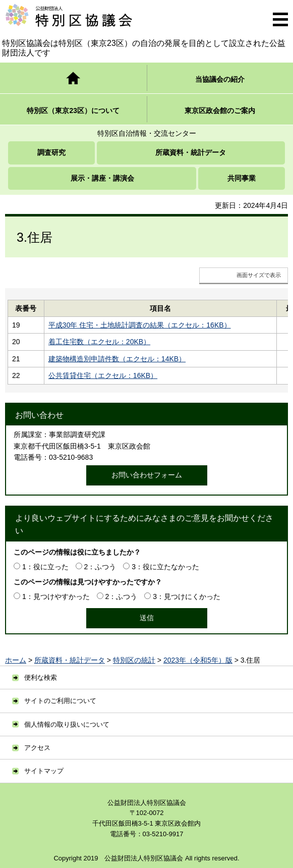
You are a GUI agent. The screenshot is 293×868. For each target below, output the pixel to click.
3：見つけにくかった (187, 596)
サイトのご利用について (60, 701)
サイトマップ (44, 771)
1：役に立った (45, 567)
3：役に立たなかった (165, 567)
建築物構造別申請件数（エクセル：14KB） (117, 359)
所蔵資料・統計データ (70, 660)
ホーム (16, 660)
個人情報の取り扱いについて (67, 724)
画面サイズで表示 (259, 275)
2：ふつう (100, 567)
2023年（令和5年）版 (198, 660)
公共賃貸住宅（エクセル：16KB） (103, 375)
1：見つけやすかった (56, 596)
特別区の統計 (134, 660)
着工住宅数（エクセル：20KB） (99, 342)
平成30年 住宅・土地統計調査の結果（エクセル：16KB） (140, 325)
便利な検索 (41, 677)
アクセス (37, 748)
